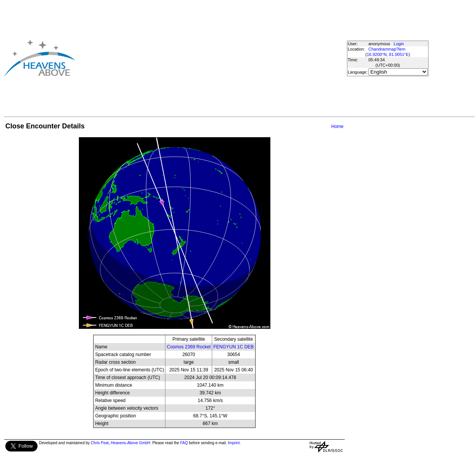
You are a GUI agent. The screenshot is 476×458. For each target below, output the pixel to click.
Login (399, 44)
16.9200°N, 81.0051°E (388, 54)
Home (337, 126)
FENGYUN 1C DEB (233, 347)
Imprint (234, 443)
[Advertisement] (204, 58)
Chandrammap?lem (387, 49)
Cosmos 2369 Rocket (189, 347)
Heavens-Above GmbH (130, 443)
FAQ (184, 443)
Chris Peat (100, 443)
